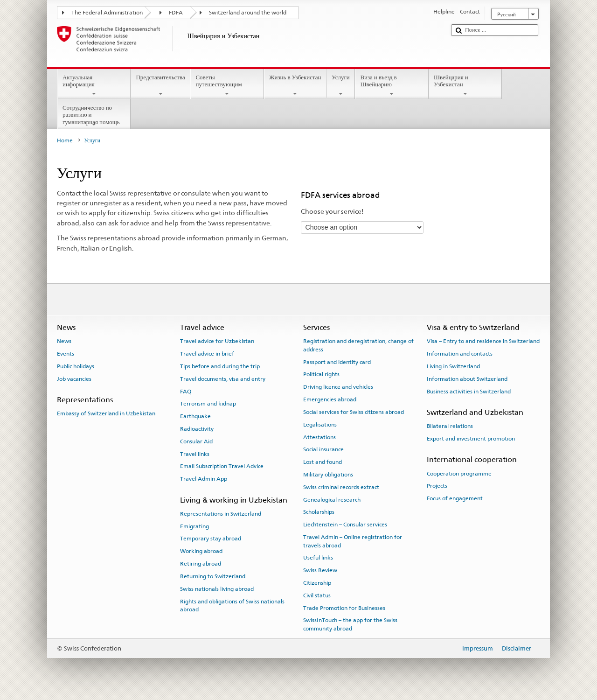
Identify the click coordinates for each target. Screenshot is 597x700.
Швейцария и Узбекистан (465, 86)
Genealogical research (332, 499)
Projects (437, 486)
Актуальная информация (94, 86)
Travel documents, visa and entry (223, 379)
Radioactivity (197, 429)
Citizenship (317, 583)
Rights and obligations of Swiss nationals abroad (232, 605)
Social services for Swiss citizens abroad (354, 412)
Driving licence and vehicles (338, 387)
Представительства (160, 86)
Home (65, 140)
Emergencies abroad (330, 399)
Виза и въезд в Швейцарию (392, 86)
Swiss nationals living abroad (217, 589)
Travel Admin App (204, 479)
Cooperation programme (459, 473)
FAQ (186, 391)
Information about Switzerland (467, 379)
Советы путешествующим (227, 86)
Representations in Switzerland (221, 514)
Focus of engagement (455, 498)
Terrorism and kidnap (208, 404)
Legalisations (320, 425)
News (64, 341)
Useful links (318, 558)
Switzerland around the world (248, 13)
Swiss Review (320, 570)
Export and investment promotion (471, 439)
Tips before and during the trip (220, 366)
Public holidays (76, 366)
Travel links (195, 454)
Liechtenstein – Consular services (345, 525)
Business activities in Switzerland (469, 391)
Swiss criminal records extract (341, 487)
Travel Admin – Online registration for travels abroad (353, 541)
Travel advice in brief (207, 354)
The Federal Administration (107, 13)
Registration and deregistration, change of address (358, 345)
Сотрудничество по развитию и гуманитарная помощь (94, 116)
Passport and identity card (337, 362)
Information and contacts (460, 354)
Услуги (341, 86)
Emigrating (194, 526)
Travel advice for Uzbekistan (217, 341)
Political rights (321, 374)
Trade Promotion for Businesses (344, 608)
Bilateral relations (450, 426)
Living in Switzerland (453, 366)
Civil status (317, 595)
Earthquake (195, 416)
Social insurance (323, 449)
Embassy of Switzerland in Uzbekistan (106, 413)
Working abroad (201, 551)
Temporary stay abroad (211, 539)
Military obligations (328, 475)
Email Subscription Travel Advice (222, 466)
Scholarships (319, 512)
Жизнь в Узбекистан (295, 86)
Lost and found (323, 462)
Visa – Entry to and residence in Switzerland (483, 341)
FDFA (176, 13)
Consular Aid (196, 441)
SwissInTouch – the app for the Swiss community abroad (350, 624)
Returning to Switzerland (213, 576)
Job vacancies (74, 379)
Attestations (319, 437)
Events (66, 354)
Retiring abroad (201, 564)
